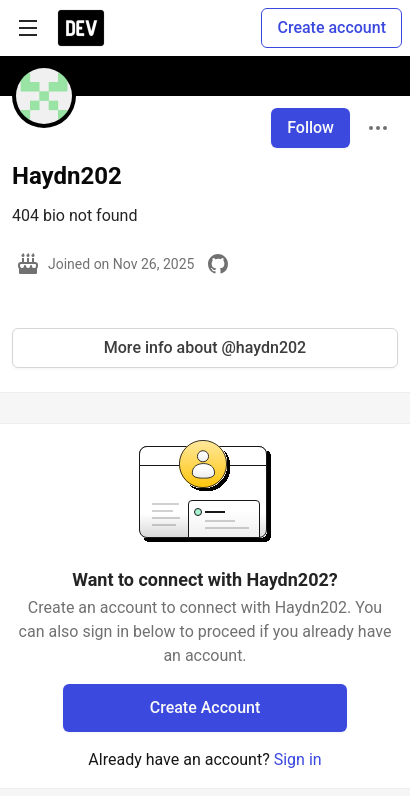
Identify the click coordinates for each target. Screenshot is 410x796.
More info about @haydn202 (205, 347)
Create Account (205, 707)
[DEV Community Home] (81, 28)
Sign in (298, 759)
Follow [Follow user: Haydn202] (310, 127)
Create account (331, 27)
